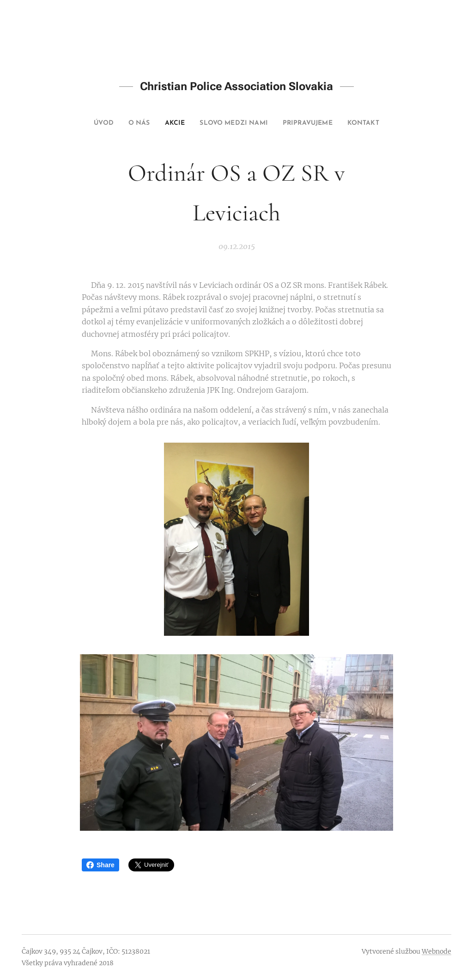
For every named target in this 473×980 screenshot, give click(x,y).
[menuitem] (88, 123)
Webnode (437, 951)
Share (100, 865)
